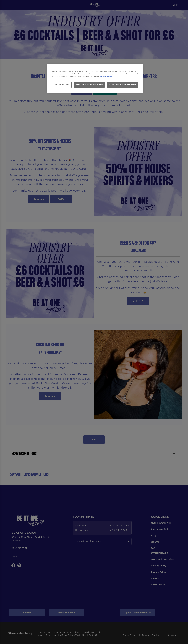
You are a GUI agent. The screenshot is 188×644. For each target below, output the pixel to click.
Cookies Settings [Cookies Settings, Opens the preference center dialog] (62, 84)
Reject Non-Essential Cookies (89, 84)
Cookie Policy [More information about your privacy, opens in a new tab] (106, 77)
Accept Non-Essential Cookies (123, 84)
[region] (95, 79)
